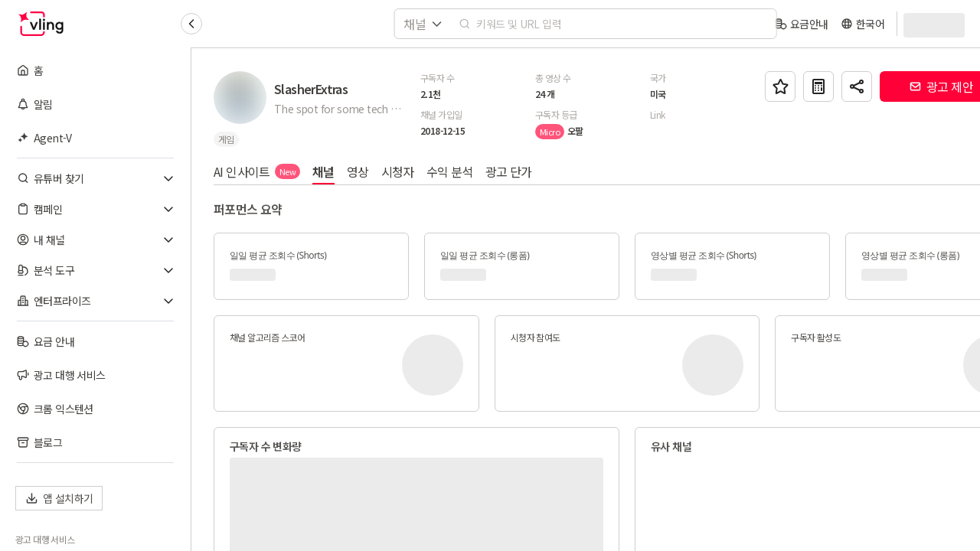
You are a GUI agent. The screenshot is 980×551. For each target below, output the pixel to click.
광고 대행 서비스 (45, 540)
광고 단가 (510, 171)
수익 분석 (451, 171)
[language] (862, 24)
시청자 (399, 171)
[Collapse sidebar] (191, 24)
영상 (359, 171)
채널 (324, 171)
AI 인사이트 (258, 171)
